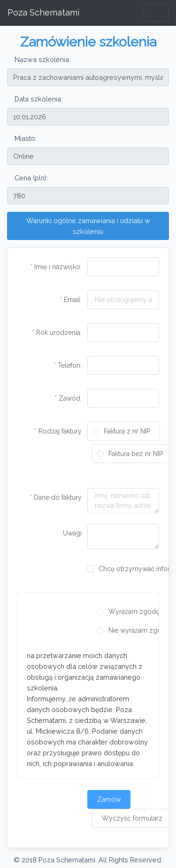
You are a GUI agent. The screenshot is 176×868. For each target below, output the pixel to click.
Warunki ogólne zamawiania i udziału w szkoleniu (88, 226)
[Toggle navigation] (156, 13)
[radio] (124, 431)
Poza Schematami (43, 12)
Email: (73, 300)
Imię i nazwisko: (58, 267)
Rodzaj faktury (60, 431)
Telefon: (70, 365)
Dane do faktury (58, 497)
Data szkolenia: (38, 99)
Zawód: (70, 398)
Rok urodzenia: (59, 333)
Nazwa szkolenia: (42, 59)
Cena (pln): (31, 178)
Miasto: (26, 138)
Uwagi (72, 533)
